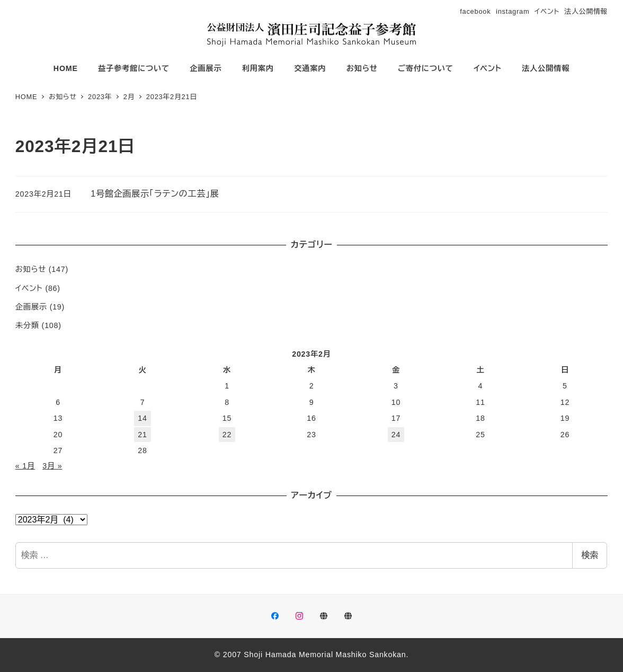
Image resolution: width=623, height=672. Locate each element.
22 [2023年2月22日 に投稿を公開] (227, 435)
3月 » (52, 466)
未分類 (27, 325)
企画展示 (31, 307)
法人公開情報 (586, 11)
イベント (547, 11)
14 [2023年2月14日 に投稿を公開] (142, 418)
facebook (475, 11)
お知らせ (31, 269)
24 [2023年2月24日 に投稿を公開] (396, 435)
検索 (590, 555)
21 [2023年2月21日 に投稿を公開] (142, 435)
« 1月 (25, 466)
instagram (513, 11)
